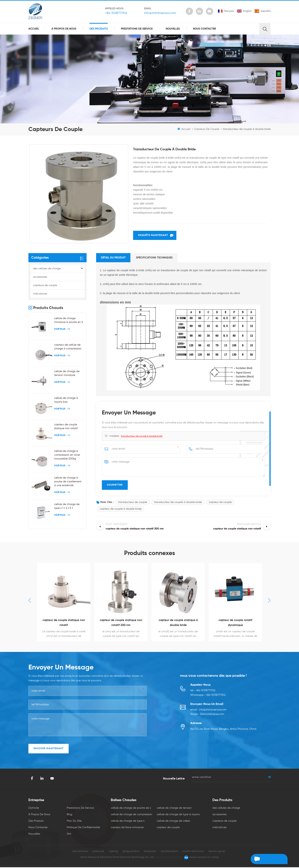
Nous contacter (205, 29)
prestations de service (137, 29)
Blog (70, 815)
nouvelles (173, 29)
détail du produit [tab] (113, 258)
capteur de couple (220, 503)
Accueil (34, 29)
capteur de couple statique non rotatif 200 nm (121, 623)
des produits (99, 29)
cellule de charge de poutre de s (131, 809)
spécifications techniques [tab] (154, 258)
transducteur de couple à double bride (142, 437)
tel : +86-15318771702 (203, 691)
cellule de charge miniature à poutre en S (69, 321)
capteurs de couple (207, 129)
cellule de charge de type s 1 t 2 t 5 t (67, 507)
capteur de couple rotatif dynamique (235, 623)
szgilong (113, 852)
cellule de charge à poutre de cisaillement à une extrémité (68, 482)
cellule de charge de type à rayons (178, 815)
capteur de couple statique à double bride (178, 623)
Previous (30, 601)
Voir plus (62, 330)
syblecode (98, 852)
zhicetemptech (169, 852)
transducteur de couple (133, 503)
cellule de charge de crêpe (173, 822)
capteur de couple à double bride (121, 509)
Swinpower (150, 852)
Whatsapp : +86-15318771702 (208, 696)
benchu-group (217, 852)
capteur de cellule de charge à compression (68, 347)
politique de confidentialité (83, 828)
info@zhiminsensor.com (160, 13)
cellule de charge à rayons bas (66, 400)
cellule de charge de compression (131, 815)
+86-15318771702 (116, 13)
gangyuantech (131, 852)
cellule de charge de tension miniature (67, 374)
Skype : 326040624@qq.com (207, 715)
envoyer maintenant (49, 749)
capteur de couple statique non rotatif (66, 427)
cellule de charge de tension (174, 809)
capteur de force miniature (127, 828)
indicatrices (40, 294)
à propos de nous (64, 29)
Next (269, 601)
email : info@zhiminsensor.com (208, 711)
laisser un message (267, 859)
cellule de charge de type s (128, 822)
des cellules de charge (47, 269)
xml (69, 835)
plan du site (74, 822)
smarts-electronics (193, 852)
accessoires (40, 278)
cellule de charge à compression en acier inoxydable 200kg (67, 455)
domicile (34, 809)
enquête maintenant (153, 236)
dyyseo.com (177, 858)
